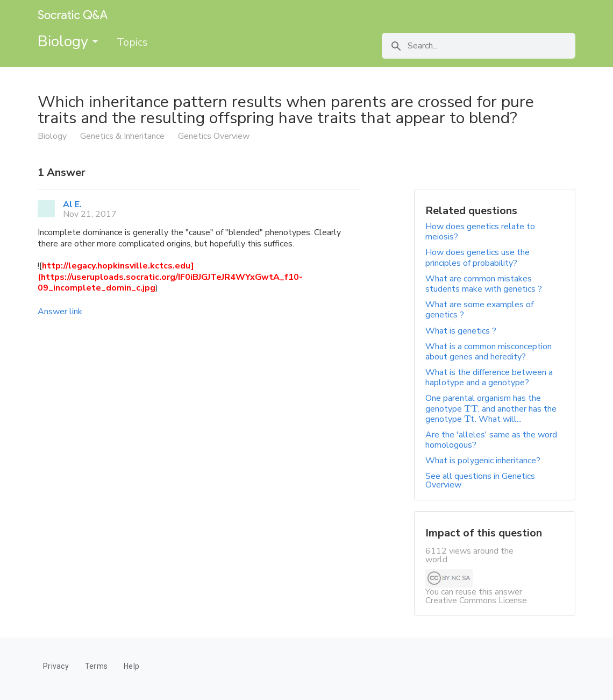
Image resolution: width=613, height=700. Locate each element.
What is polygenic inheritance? (483, 461)
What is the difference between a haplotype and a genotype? (489, 377)
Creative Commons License (476, 600)
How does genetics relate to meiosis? (480, 232)
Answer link (60, 312)
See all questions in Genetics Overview (480, 480)
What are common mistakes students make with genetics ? (484, 284)
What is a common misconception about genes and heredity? (489, 352)
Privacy (56, 666)
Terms (96, 666)
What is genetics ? (461, 331)
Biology (68, 41)
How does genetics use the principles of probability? (477, 257)
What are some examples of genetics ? (479, 310)
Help (131, 666)
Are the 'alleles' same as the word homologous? (491, 440)
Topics (132, 42)
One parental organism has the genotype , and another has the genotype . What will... (491, 408)
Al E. (72, 204)
